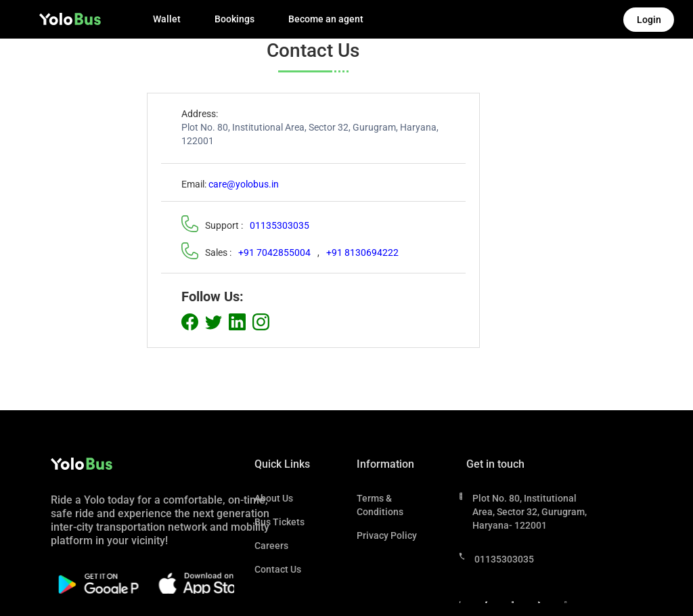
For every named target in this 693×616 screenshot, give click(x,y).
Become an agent (326, 19)
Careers (271, 546)
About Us (274, 498)
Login (649, 20)
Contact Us (278, 569)
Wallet (167, 19)
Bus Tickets (280, 522)
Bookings (234, 19)
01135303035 (280, 225)
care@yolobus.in (244, 184)
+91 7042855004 (274, 252)
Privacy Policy (387, 535)
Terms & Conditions (380, 505)
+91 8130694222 (362, 252)
